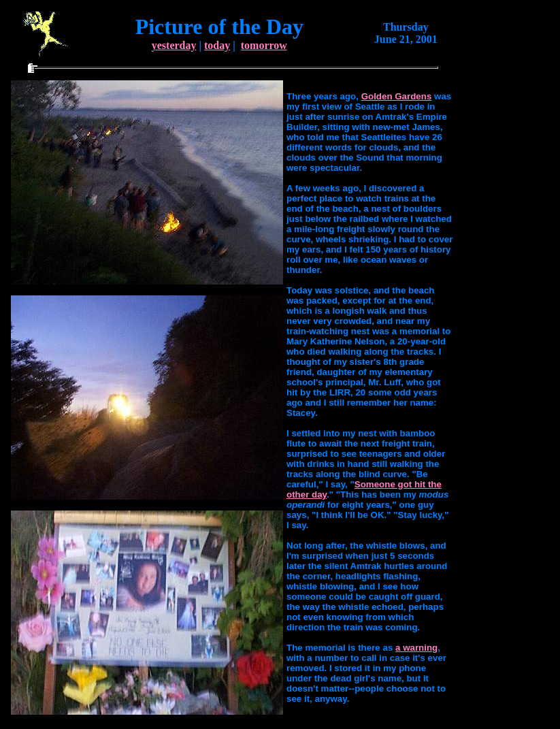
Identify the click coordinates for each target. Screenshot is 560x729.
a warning (416, 648)
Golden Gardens (397, 96)
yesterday (174, 45)
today (217, 45)
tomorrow (264, 45)
